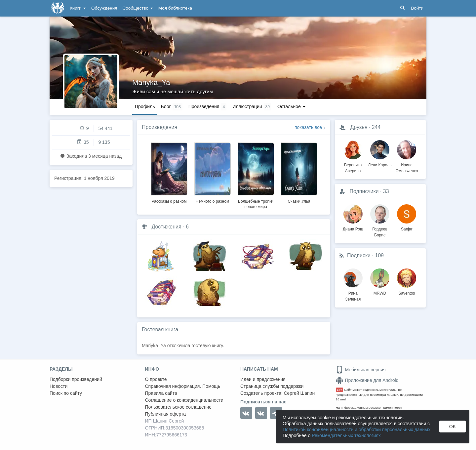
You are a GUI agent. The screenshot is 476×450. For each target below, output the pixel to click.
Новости (59, 386)
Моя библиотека (175, 8)
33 (386, 191)
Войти (417, 8)
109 (379, 255)
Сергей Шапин (299, 393)
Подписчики (364, 191)
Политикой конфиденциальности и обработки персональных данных (357, 430)
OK (453, 427)
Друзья (359, 127)
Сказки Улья (299, 201)
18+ (340, 390)
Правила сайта (161, 393)
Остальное (291, 106)
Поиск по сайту (66, 393)
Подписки (359, 255)
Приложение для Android (367, 380)
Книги (78, 8)
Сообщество (138, 8)
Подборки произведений (76, 379)
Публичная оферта (166, 414)
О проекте (156, 379)
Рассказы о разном (169, 201)
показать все (308, 127)
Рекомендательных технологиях (346, 435)
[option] (169, 172)
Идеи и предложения (263, 379)
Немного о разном (212, 201)
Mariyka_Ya (151, 82)
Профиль (145, 106)
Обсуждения (104, 8)
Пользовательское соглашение (178, 407)
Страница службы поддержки (272, 386)
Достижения (166, 227)
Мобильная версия (361, 370)
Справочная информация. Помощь (183, 386)
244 (376, 127)
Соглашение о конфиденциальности (184, 400)
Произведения (159, 127)
